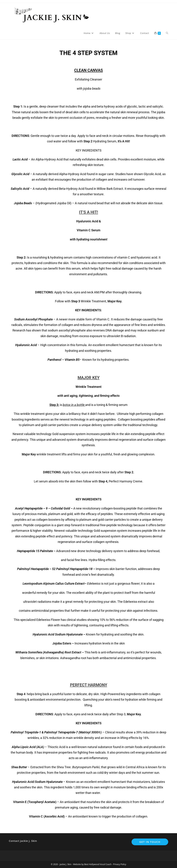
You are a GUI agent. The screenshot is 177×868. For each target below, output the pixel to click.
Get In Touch (150, 842)
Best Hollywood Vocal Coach (98, 864)
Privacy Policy (120, 864)
